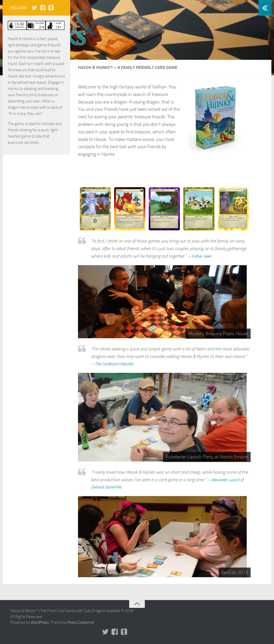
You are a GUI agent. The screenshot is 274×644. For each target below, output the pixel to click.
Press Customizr (81, 622)
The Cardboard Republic (117, 364)
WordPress (40, 622)
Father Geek (203, 256)
